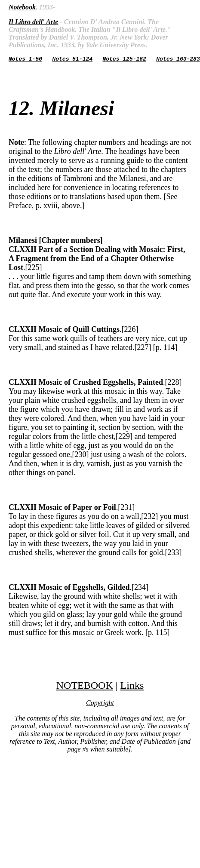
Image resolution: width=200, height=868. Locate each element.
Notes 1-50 (25, 60)
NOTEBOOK (85, 687)
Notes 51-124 (72, 60)
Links (132, 687)
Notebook (22, 7)
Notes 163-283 (178, 60)
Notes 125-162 (124, 60)
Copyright (100, 704)
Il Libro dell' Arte (33, 22)
